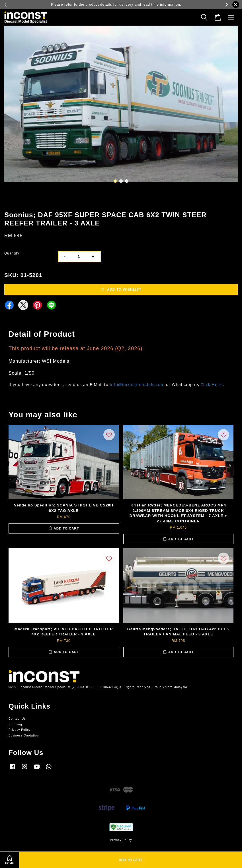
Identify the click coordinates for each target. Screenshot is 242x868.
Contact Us (17, 719)
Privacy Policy (20, 730)
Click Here (211, 384)
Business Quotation (24, 735)
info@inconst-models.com (137, 384)
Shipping (15, 724)
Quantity (12, 253)
